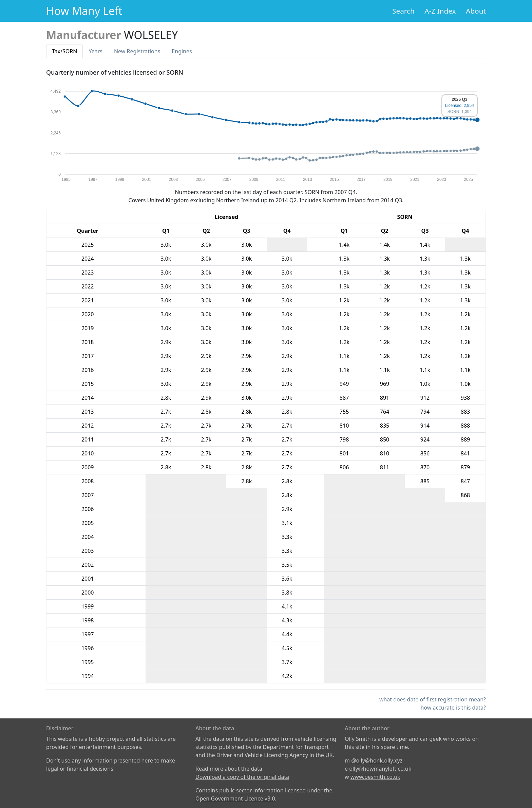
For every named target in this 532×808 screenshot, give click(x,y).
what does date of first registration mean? (433, 699)
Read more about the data (229, 769)
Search (403, 11)
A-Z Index (440, 11)
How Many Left (84, 11)
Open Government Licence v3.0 (235, 798)
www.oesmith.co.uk (375, 777)
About (476, 11)
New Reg (137, 51)
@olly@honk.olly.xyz (377, 760)
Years (96, 51)
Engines (182, 51)
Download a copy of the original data (242, 777)
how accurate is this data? (453, 708)
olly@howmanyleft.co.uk (380, 769)
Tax (64, 51)
